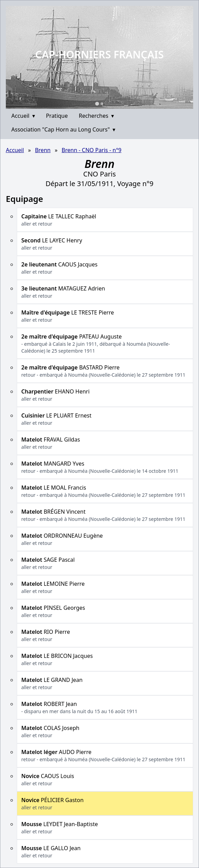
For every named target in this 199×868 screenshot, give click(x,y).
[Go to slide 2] (102, 104)
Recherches (96, 116)
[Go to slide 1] (97, 104)
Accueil (23, 116)
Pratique (57, 116)
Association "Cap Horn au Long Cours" (63, 129)
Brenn (43, 150)
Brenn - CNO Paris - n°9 (92, 150)
